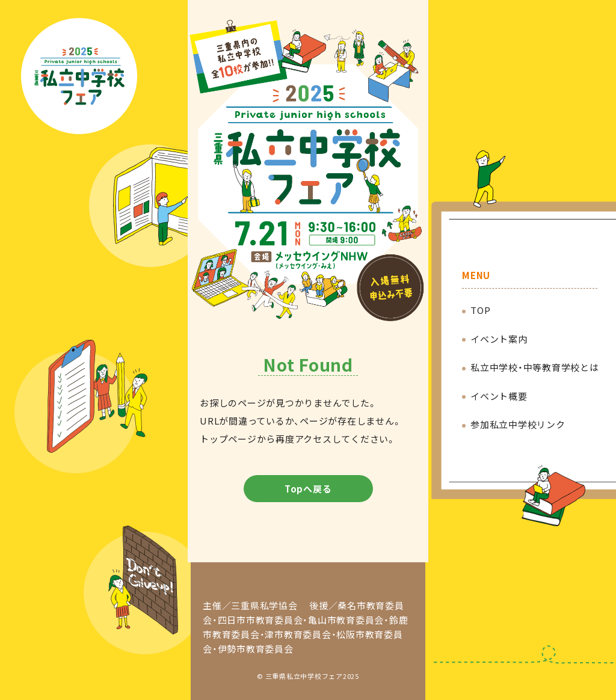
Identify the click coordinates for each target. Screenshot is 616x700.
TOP (480, 310)
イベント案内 (499, 339)
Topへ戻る (308, 489)
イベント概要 (499, 396)
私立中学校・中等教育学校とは (535, 367)
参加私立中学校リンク (518, 424)
